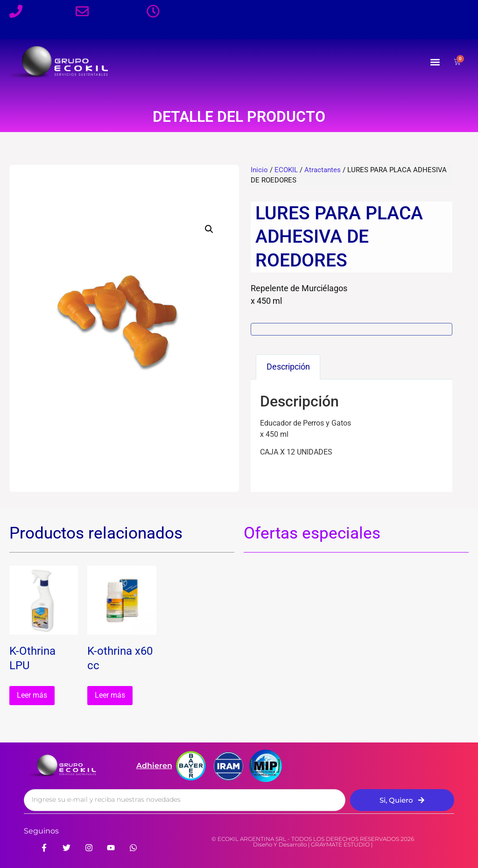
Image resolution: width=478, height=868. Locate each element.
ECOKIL (286, 170)
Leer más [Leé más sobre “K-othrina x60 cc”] (110, 695)
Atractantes (323, 170)
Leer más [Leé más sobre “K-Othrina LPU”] (32, 695)
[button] (435, 62)
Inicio (259, 170)
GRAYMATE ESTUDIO (340, 844)
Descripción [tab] (288, 367)
